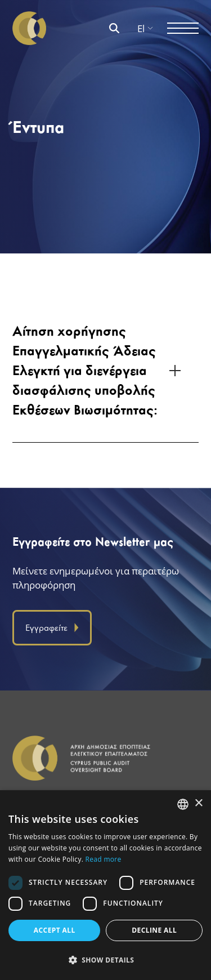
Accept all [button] (55, 930)
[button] (105, 960)
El (145, 28)
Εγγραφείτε (52, 628)
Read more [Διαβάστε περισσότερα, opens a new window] (104, 859)
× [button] (198, 803)
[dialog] (105, 885)
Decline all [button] (154, 930)
